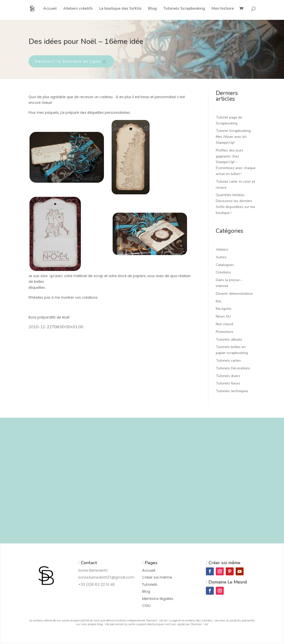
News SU (223, 317)
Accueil (50, 9)
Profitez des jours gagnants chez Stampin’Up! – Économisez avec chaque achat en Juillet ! (236, 163)
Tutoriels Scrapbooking (184, 9)
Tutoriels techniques (232, 392)
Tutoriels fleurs (228, 384)
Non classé (225, 325)
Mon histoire (223, 9)
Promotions (225, 332)
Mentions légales (158, 599)
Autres (221, 258)
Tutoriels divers (228, 376)
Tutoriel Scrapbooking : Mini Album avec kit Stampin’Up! (234, 137)
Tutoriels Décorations (233, 369)
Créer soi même (157, 578)
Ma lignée (223, 309)
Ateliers (222, 250)
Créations (223, 273)
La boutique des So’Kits (120, 9)
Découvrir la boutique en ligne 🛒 (75, 62)
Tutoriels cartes (228, 361)
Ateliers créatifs (78, 9)
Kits (219, 302)
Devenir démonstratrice (234, 294)
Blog (152, 9)
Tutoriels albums (229, 340)
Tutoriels (150, 585)
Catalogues (225, 265)
